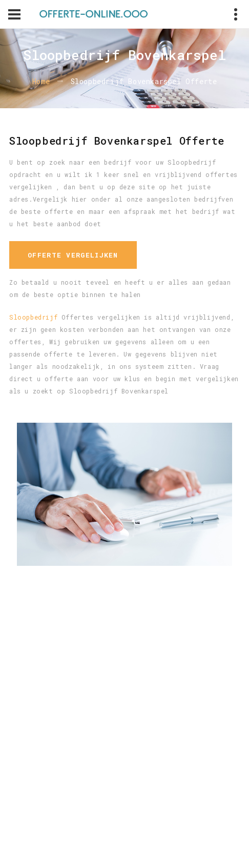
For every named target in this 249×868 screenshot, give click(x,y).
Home (41, 81)
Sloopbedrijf (33, 317)
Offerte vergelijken (73, 255)
